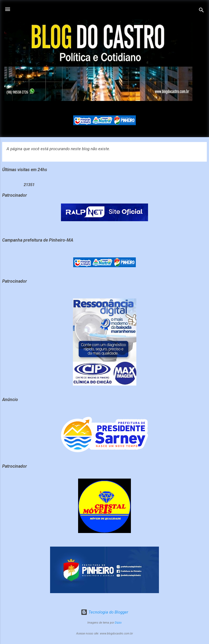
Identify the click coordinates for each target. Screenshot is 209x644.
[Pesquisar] (201, 11)
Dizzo (118, 623)
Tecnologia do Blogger (104, 612)
